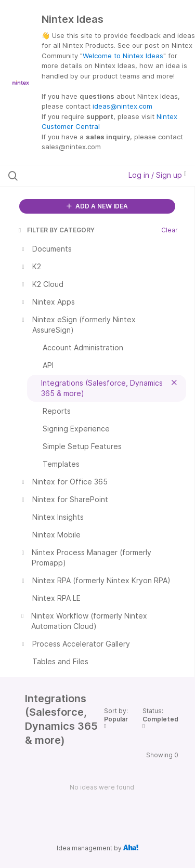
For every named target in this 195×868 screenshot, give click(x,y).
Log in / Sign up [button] (158, 175)
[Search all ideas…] (62, 176)
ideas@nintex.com (122, 106)
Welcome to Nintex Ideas (123, 56)
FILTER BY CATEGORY (56, 230)
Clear (170, 230)
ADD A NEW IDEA (97, 206)
